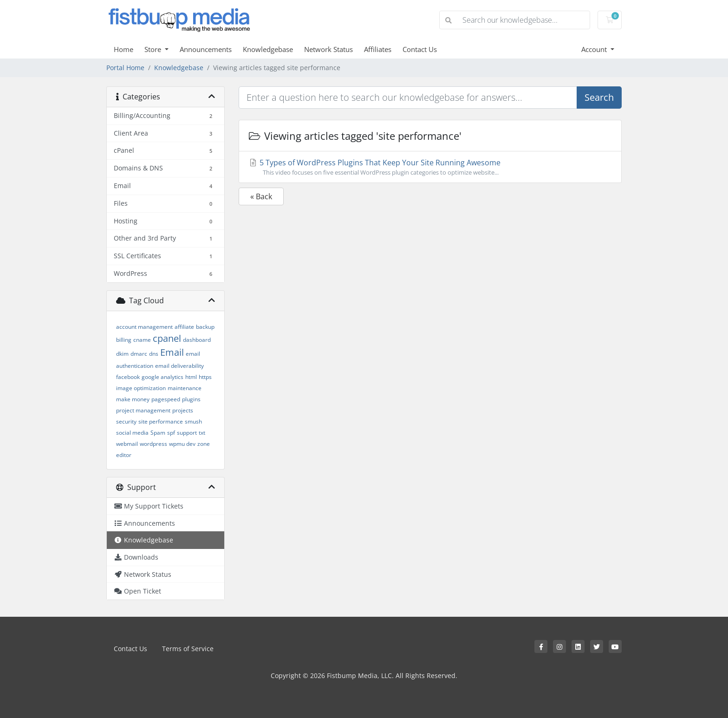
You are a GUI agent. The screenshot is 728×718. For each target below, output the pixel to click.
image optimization (141, 388)
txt (202, 433)
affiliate (184, 327)
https (205, 377)
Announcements (206, 49)
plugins (191, 399)
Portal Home (125, 68)
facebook (128, 377)
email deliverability (179, 366)
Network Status (328, 49)
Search (599, 97)
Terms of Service (188, 649)
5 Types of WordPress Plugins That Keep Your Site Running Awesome (430, 167)
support (187, 433)
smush (193, 421)
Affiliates (378, 49)
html (191, 377)
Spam (158, 433)
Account (595, 49)
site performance (161, 421)
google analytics (162, 377)
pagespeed (166, 399)
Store (154, 49)
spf (171, 433)
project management (143, 410)
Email (172, 352)
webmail (127, 444)
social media (132, 433)
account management (144, 327)
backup (205, 327)
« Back (261, 196)
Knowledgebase (268, 49)
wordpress (153, 444)
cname (142, 340)
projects (183, 410)
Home (123, 49)
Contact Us (420, 49)
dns (154, 354)
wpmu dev (182, 444)
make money (133, 399)
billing (124, 340)
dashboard (197, 340)
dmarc (139, 354)
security (126, 421)
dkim (122, 354)
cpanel (167, 338)
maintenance (185, 388)
